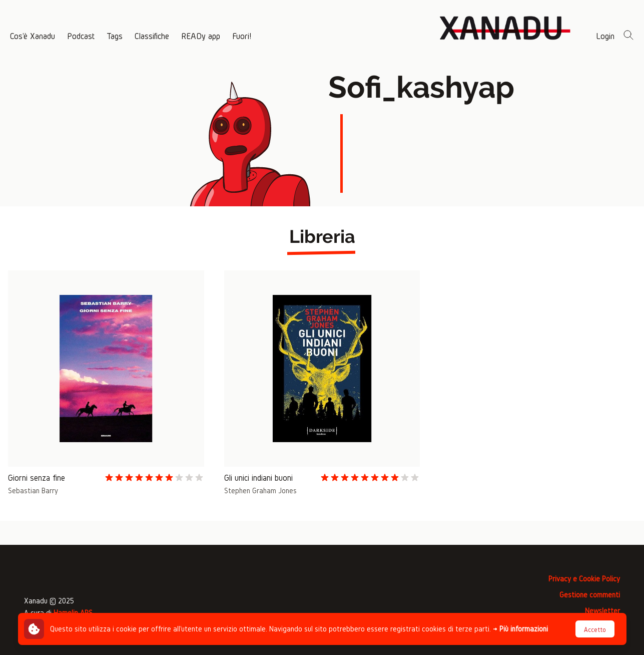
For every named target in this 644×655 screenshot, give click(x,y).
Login (605, 36)
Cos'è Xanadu (33, 36)
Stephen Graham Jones (260, 490)
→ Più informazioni (520, 629)
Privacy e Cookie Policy (584, 579)
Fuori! (242, 36)
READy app (201, 36)
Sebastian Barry (33, 490)
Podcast (81, 36)
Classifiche (152, 36)
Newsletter (602, 611)
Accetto (595, 630)
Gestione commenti (590, 595)
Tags (115, 36)
